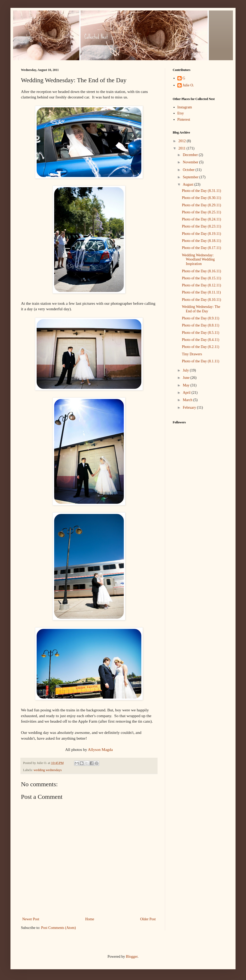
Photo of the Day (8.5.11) (201, 333)
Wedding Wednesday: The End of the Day (201, 309)
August (188, 184)
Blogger (132, 957)
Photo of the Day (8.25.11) (202, 212)
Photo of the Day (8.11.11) (201, 292)
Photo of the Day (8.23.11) (202, 226)
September (191, 177)
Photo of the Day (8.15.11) (202, 278)
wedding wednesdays (47, 770)
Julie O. (188, 85)
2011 (183, 148)
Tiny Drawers (192, 354)
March (188, 400)
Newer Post (31, 919)
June (186, 378)
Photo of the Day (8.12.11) (202, 285)
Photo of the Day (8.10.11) (202, 300)
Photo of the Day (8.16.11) (202, 271)
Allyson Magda (100, 749)
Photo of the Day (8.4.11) (201, 340)
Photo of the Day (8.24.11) (202, 219)
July (186, 370)
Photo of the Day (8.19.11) (202, 234)
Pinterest (184, 120)
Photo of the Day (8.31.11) (202, 191)
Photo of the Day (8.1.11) (201, 361)
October (189, 170)
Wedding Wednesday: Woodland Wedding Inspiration (198, 260)
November (191, 162)
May (186, 385)
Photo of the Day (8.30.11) (202, 198)
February (190, 408)
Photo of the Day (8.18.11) (202, 241)
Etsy (181, 113)
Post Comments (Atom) (58, 928)
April (187, 393)
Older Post (148, 919)
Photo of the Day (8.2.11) (201, 347)
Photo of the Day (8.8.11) (201, 325)
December (191, 155)
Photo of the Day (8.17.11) (202, 248)
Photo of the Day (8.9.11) (201, 318)
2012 (183, 141)
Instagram (185, 107)
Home (90, 919)
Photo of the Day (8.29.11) (202, 205)
